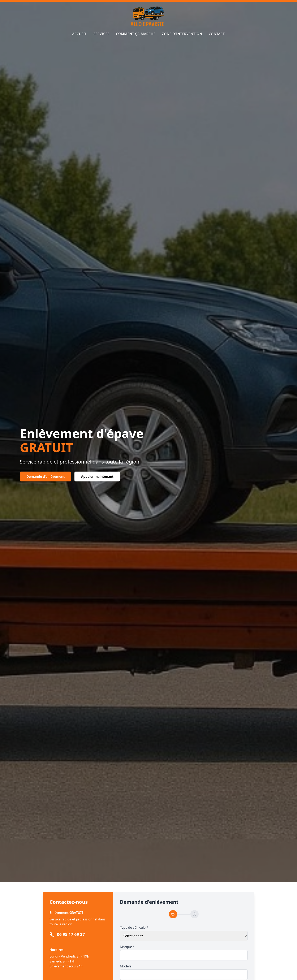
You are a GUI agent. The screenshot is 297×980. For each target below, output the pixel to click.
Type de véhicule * (134, 927)
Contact (217, 34)
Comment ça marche (136, 34)
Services (101, 34)
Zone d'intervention (182, 34)
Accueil (80, 34)
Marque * (127, 947)
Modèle (126, 966)
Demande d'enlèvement (45, 477)
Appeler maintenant (97, 477)
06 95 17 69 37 (71, 934)
